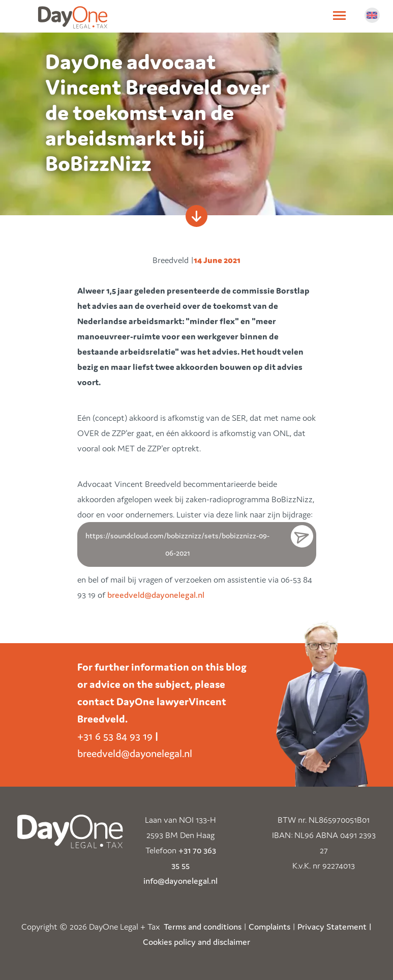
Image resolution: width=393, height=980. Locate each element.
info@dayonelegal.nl (180, 881)
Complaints (269, 927)
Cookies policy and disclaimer (196, 942)
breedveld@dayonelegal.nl (156, 595)
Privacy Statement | (335, 927)
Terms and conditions (203, 927)
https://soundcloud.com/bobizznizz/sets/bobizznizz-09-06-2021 (177, 544)
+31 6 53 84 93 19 (115, 736)
